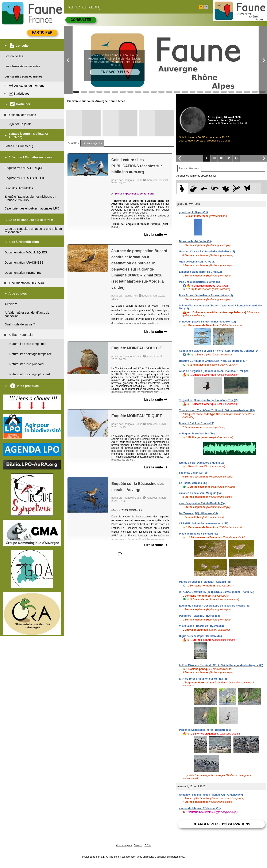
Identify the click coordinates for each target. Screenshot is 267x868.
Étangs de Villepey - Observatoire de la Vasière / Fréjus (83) (215, 606)
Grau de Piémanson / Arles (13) (198, 262)
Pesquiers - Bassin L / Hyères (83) (199, 616)
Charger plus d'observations (221, 824)
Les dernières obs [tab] (189, 168)
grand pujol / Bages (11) (193, 212)
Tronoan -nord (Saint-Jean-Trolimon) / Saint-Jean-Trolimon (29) (217, 410)
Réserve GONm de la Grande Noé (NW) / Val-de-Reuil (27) (213, 361)
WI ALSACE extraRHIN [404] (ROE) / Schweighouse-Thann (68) (217, 592)
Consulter (81, 20)
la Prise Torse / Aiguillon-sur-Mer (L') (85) (204, 679)
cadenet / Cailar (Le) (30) (194, 473)
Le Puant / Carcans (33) (193, 483)
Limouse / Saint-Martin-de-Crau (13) (200, 272)
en (206, 7)
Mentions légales (124, 845)
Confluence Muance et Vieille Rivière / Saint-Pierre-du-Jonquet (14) (219, 351)
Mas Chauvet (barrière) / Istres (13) (200, 282)
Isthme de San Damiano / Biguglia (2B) (202, 463)
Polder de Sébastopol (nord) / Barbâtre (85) (205, 730)
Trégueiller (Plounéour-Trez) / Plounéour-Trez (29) (209, 400)
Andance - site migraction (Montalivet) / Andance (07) (211, 795)
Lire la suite (156, 235)
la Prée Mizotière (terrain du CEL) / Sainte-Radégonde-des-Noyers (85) (221, 665)
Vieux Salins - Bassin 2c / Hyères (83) (201, 626)
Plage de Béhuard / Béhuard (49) (199, 534)
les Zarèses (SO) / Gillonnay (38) (198, 513)
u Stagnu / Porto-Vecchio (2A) (197, 434)
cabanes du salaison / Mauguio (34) (200, 493)
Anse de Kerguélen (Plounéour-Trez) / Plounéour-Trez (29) (214, 371)
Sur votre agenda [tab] (92, 143)
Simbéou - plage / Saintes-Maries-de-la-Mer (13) (207, 322)
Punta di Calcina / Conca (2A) (197, 423)
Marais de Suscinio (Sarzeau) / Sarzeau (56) (205, 582)
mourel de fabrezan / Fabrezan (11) (200, 808)
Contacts (138, 845)
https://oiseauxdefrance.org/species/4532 (139, 457)
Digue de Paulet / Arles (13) (195, 241)
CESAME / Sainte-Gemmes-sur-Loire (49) (204, 524)
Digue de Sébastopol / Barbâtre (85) (200, 636)
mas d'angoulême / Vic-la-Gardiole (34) (202, 503)
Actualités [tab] (73, 143)
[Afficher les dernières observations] (196, 176)
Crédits (148, 845)
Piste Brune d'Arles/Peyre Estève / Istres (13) (206, 295)
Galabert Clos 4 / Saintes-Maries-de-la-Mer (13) (207, 252)
